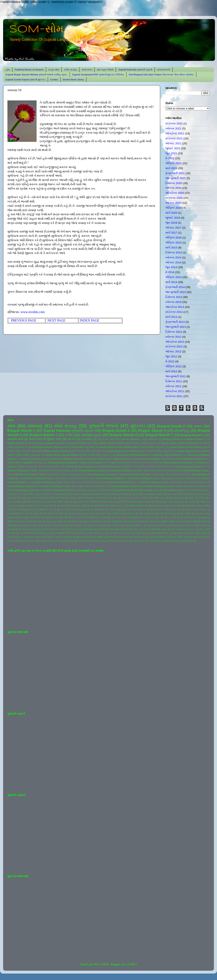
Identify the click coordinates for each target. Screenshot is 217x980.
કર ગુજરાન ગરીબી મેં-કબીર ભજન (27, 502)
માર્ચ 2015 (171, 248)
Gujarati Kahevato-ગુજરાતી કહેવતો (135, 70)
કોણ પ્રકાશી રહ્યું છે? (165, 502)
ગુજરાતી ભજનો (104, 426)
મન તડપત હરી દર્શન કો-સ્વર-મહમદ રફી (110, 525)
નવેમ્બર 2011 (173, 386)
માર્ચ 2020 (171, 213)
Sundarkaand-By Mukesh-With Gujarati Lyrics (136, 490)
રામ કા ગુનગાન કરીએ (199, 529)
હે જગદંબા (164, 541)
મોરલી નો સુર (104, 529)
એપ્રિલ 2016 (173, 238)
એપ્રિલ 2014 (173, 277)
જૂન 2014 (171, 267)
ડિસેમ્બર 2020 (174, 183)
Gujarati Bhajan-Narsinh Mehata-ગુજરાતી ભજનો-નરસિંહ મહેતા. (36, 75)
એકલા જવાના (38, 498)
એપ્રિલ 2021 (173, 163)
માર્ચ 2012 (171, 371)
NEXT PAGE (57, 320)
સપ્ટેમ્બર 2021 (174, 138)
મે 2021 (170, 158)
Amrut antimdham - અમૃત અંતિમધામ (140, 439)
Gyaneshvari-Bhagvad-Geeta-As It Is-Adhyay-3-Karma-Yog (80, 459)
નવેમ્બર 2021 (173, 128)
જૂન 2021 (171, 153)
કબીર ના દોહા (70, 70)
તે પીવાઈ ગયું (118, 514)
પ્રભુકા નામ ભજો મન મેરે (95, 521)
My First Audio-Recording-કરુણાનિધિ (152, 459)
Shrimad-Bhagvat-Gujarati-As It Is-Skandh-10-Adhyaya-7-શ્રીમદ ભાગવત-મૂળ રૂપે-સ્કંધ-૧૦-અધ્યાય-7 (57, 486)
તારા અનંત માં (61, 514)
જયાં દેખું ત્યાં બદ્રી (26, 510)
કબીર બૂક (139, 498)
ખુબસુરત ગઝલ (25, 506)
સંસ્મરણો (120, 537)
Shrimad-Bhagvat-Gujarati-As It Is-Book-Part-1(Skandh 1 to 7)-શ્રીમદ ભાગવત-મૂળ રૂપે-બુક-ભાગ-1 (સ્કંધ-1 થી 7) (103, 463)
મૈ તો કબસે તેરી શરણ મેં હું (66, 529)
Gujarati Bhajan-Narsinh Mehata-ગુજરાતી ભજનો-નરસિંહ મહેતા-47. (124, 443)
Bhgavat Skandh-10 (17, 443)
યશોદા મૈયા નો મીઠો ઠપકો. (126, 529)
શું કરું (70, 537)
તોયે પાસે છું (144, 514)
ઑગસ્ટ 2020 (173, 203)
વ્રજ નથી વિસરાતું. (159, 533)
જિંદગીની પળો (46, 510)
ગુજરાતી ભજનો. (137, 506)
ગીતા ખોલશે (81, 506)
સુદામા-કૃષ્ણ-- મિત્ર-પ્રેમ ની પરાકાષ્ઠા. (40, 541)
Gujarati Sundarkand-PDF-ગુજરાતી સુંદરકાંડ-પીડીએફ (98, 75)
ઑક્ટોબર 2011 (175, 391)
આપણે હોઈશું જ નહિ (132, 494)
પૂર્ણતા (60, 521)
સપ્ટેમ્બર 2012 (174, 347)
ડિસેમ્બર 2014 (174, 253)
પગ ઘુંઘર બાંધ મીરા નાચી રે (164, 517)
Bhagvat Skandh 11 (196, 439)
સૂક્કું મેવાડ (78, 541)
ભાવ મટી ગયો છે (52, 525)
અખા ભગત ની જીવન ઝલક (45, 439)
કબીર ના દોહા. (123, 498)
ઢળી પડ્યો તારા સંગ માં (40, 514)
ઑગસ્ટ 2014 (173, 262)
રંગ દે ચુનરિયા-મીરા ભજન (155, 529)
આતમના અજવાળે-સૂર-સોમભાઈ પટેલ (91, 494)
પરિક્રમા (11, 521)
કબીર (69, 435)
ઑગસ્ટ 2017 (173, 228)
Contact (54, 80)
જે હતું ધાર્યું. (84, 510)
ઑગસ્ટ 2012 (173, 351)
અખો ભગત (87, 70)
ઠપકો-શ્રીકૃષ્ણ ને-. (16, 514)
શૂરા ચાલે (81, 537)
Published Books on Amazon (29, 70)
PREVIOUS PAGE (24, 320)
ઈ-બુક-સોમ (54, 70)
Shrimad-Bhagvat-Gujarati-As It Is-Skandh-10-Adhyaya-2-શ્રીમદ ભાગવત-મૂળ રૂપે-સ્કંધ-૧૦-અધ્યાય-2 (137, 474)
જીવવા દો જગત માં (66, 510)
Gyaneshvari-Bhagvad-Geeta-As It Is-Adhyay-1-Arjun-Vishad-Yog (149, 455)
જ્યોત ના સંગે (143, 510)
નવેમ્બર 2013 (173, 302)
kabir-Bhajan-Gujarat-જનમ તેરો (178, 490)
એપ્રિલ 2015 (173, 243)
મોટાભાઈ (72, 439)
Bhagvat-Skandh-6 (123, 435)
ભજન (198, 426)
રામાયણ (35, 426)
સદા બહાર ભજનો (105, 70)
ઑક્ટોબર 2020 (175, 193)
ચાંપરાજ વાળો (164, 70)
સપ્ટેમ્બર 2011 (174, 396)
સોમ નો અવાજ (94, 541)
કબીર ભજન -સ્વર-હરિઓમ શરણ (163, 498)
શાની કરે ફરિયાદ (55, 537)
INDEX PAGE (89, 320)
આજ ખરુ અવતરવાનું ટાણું (57, 494)
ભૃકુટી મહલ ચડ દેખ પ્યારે (75, 525)
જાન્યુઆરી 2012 (176, 376)
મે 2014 (170, 272)
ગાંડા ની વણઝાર (45, 506)
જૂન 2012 (171, 356)
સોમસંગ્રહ (182, 430)
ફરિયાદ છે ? (144, 521)
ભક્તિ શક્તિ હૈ (14, 525)
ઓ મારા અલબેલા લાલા (80, 498)
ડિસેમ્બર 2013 (174, 297)
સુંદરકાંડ (138, 426)
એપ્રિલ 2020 (173, 208)
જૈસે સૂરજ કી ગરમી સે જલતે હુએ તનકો (113, 510)
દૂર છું (177, 514)
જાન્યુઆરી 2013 (176, 327)
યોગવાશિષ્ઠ (87, 439)
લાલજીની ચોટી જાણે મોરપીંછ (70, 533)
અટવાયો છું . (204, 490)
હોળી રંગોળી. (187, 541)
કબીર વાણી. (188, 498)
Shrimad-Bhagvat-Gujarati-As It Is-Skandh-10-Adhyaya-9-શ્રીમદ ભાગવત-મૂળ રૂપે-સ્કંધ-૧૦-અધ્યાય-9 (60, 490)
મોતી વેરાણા (88, 529)
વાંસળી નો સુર (123, 533)
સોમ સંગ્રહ (66, 426)
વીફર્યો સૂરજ (140, 533)
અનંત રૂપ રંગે (17, 494)
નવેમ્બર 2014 (173, 257)
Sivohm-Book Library (73, 80)
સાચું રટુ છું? (150, 537)
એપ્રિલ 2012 (173, 366)
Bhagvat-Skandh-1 (43, 435)
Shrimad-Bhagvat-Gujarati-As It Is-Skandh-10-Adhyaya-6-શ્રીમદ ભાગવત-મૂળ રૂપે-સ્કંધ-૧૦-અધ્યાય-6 (155, 482)
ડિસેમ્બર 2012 (174, 332)
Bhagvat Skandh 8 (152, 430)
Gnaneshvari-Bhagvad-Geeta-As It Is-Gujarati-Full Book (59, 443)
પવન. (39, 521)
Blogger (115, 964)
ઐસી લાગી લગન (57, 498)
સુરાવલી (66, 541)
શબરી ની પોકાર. (15, 537)
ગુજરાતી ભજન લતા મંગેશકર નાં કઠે (108, 506)
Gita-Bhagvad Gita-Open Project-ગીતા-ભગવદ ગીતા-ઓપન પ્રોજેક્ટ (161, 75)
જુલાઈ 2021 (173, 148)
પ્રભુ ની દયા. (73, 521)
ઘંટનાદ (188, 506)
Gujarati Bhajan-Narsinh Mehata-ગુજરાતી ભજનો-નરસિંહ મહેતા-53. (139, 451)
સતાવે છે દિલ (134, 537)
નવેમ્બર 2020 (173, 188)
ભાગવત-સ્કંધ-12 (32, 525)
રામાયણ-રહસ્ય (91, 435)
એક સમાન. (22, 498)
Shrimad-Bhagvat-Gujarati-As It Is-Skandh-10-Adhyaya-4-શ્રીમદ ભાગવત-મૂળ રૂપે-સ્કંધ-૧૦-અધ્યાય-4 (145, 478)
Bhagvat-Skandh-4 (21, 430)
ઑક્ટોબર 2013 (175, 307)
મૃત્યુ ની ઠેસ (44, 529)
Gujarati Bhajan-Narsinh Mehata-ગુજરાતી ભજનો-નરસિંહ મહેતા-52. (68, 451)
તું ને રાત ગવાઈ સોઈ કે (97, 514)
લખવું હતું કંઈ (46, 533)
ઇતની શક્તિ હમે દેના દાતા (195, 494)
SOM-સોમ (36, 29)
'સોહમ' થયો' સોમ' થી (108, 439)
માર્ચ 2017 (171, 233)
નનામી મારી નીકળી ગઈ (67, 517)
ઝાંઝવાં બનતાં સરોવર (196, 510)
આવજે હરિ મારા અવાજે (168, 494)
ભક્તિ (204, 521)
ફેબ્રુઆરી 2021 (175, 173)
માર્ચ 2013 (171, 317)
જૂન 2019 (171, 223)
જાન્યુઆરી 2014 (176, 292)
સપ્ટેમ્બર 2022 (174, 124)
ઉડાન (10, 498)
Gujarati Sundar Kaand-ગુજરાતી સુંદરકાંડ (25, 80)
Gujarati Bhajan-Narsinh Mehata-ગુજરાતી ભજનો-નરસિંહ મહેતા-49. (61, 447)
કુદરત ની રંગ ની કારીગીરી (85, 502)
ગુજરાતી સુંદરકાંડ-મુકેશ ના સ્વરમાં (164, 506)
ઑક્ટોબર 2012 (175, 342)
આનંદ (115, 494)
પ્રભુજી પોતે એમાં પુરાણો (123, 521)
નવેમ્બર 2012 (173, 337)
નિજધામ (107, 517)
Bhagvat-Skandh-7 (159, 435)
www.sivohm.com (32, 312)
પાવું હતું (49, 521)
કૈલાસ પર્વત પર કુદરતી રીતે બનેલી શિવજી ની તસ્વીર (126, 502)
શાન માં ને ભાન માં (35, 537)
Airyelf (83, 964)
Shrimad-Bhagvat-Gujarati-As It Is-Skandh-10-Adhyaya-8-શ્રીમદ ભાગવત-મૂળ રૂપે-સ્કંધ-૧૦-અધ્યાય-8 (160, 486)
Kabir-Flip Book (122, 459)
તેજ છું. (131, 514)
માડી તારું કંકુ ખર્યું (189, 525)
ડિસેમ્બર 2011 (174, 381)
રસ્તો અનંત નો (178, 529)
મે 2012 (170, 361)
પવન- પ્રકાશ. (26, 521)
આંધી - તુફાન (34, 494)
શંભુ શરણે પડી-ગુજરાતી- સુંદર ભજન (190, 533)
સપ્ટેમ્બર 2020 (174, 198)
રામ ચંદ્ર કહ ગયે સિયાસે (23, 533)
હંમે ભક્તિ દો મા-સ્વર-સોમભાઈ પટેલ (122, 541)
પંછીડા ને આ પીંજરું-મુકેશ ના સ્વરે (131, 517)
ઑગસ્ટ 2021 (173, 143)
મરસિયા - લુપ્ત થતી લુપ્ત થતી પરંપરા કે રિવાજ (155, 525)
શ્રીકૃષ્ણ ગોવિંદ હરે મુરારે (100, 537)
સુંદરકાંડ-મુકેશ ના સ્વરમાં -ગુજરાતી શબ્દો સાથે (181, 537)
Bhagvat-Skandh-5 (116, 430)
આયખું (149, 494)
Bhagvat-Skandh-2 (192, 435)
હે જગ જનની (149, 541)
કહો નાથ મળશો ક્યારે (58, 502)
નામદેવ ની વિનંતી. (91, 517)
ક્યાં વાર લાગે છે (188, 502)
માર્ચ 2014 (171, 282)
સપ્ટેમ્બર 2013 (174, 312)
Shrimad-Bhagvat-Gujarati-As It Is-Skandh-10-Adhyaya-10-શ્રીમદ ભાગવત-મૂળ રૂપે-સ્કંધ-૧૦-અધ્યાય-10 (118, 466)
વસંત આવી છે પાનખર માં (100, 533)
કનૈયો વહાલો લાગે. (103, 498)
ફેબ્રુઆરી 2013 (175, 322)
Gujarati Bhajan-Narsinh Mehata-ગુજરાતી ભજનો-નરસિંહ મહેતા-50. (132, 447)
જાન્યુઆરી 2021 (176, 178)
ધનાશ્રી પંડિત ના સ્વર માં (195, 514)
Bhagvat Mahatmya (172, 439)
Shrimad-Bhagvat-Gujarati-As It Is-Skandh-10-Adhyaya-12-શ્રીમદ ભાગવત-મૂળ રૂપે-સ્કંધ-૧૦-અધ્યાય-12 (129, 470)
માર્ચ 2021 (171, 168)
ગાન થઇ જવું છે (64, 506)
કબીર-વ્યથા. (204, 498)
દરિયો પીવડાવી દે (162, 514)
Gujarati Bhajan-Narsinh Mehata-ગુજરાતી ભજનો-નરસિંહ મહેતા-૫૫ (79, 455)
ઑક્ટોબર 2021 (175, 133)
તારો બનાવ (77, 514)
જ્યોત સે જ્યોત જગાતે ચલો (168, 510)
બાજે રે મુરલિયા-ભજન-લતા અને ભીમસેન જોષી (175, 521)
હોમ (8, 70)
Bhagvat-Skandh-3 (171, 426)
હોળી (175, 541)
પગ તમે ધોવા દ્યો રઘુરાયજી (193, 517)
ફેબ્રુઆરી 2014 (175, 287)
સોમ (11, 426)
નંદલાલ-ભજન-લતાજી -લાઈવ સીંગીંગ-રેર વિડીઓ (30, 517)
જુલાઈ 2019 (173, 218)
